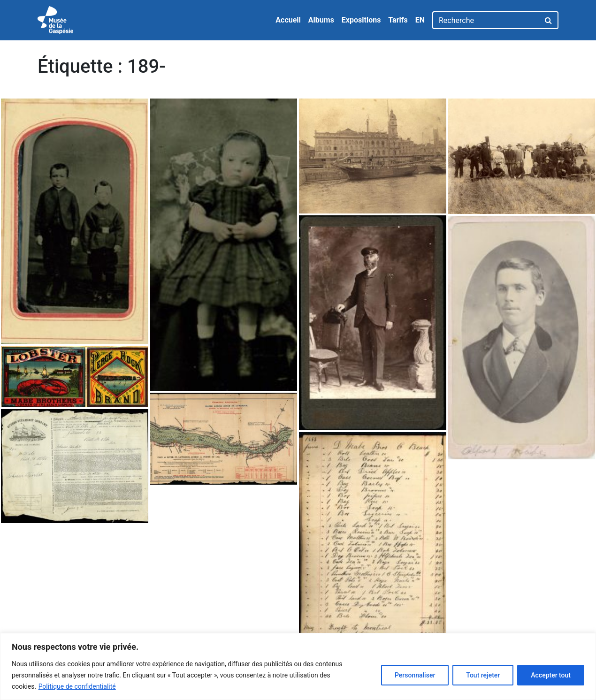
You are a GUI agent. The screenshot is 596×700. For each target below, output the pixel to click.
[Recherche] (486, 20)
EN (420, 20)
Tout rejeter (483, 675)
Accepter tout (551, 675)
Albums (321, 20)
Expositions (361, 20)
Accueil (288, 20)
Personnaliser (415, 675)
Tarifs (398, 20)
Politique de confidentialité (77, 686)
